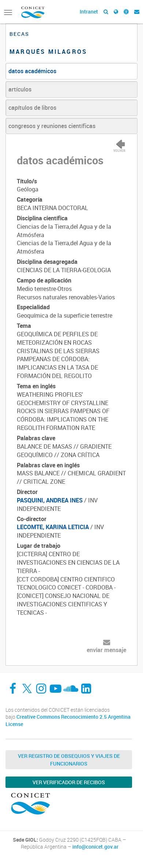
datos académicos (32, 71)
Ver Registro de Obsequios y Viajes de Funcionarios (69, 760)
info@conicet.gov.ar (95, 847)
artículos (20, 89)
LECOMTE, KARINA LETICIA (53, 527)
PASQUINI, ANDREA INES (50, 500)
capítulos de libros (32, 108)
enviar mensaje (106, 650)
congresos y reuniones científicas (52, 126)
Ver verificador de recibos (69, 782)
